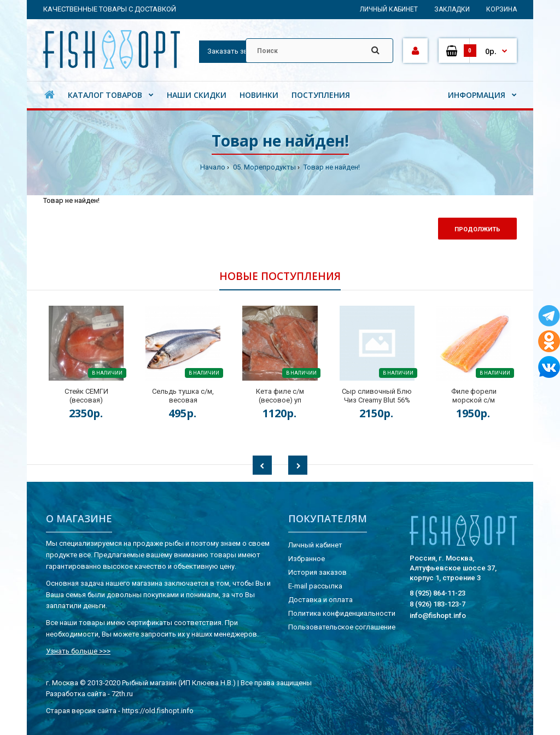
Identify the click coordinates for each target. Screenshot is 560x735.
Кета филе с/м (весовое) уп (280, 396)
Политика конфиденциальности (342, 613)
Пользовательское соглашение (342, 627)
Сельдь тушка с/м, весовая (183, 396)
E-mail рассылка (315, 586)
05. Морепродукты (264, 167)
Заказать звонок (236, 51)
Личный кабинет (389, 9)
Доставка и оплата (320, 600)
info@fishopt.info (438, 616)
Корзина (501, 9)
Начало (213, 167)
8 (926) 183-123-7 (437, 604)
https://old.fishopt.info (158, 711)
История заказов (317, 572)
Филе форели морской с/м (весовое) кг (474, 400)
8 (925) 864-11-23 (437, 593)
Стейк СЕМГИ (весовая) (86, 396)
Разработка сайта (76, 694)
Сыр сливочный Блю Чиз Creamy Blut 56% (377, 396)
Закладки (452, 9)
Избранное (307, 559)
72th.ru (122, 694)
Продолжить (477, 229)
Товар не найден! (331, 167)
